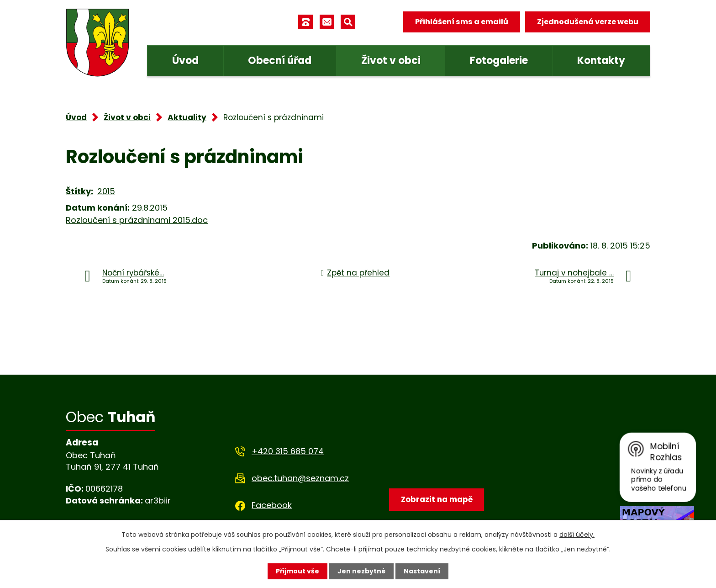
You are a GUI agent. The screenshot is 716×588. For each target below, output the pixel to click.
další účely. (577, 535)
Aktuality (187, 117)
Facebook (272, 505)
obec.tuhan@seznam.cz (300, 478)
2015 (106, 191)
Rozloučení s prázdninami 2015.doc (137, 220)
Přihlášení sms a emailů (462, 22)
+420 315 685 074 (288, 451)
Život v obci (391, 61)
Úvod (185, 61)
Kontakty (601, 61)
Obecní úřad (280, 61)
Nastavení (422, 571)
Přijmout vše (297, 571)
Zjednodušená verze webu (588, 22)
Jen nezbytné (361, 571)
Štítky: (79, 191)
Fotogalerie (499, 61)
